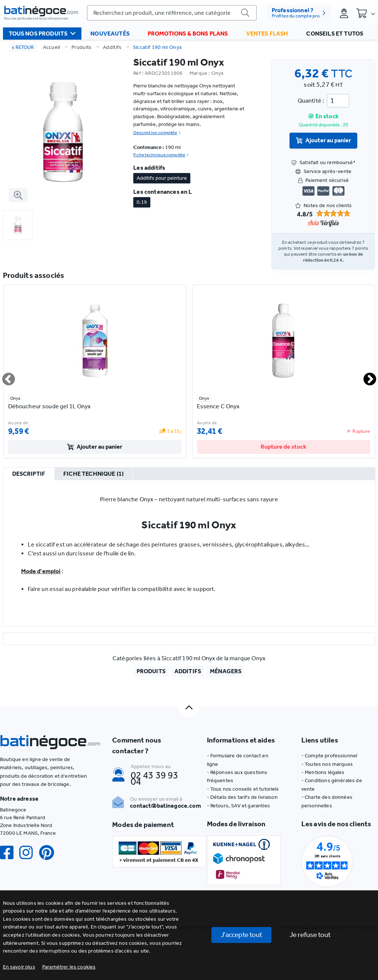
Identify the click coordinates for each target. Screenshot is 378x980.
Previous (4, 376)
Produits (82, 47)
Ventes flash (267, 34)
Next (365, 376)
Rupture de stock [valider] (284, 447)
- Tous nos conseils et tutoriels (243, 789)
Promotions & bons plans (188, 34)
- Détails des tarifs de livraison (242, 797)
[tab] (29, 474)
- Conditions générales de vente (332, 785)
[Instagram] (29, 853)
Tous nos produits (42, 33)
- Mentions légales (323, 772)
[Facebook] (10, 853)
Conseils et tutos (335, 34)
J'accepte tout (241, 935)
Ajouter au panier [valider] (324, 140)
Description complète (157, 133)
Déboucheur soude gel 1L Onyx (50, 406)
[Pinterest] (50, 853)
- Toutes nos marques (327, 764)
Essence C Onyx (218, 406)
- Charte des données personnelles (327, 801)
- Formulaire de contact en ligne (238, 760)
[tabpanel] (189, 553)
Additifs (112, 47)
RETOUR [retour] (23, 47)
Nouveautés (110, 34)
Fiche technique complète (161, 155)
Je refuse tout (310, 935)
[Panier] (365, 13)
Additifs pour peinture (162, 178)
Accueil (52, 47)
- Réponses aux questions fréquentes (237, 776)
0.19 (142, 202)
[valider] (245, 13)
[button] (69, 967)
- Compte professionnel (330, 756)
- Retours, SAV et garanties (238, 806)
